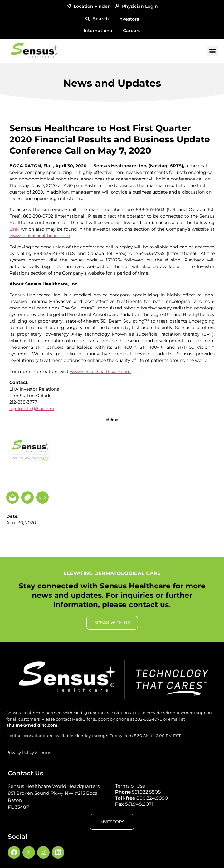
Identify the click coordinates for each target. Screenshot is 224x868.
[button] (97, 19)
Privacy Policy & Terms (29, 752)
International (99, 31)
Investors (129, 19)
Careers (132, 31)
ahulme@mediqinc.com (32, 725)
